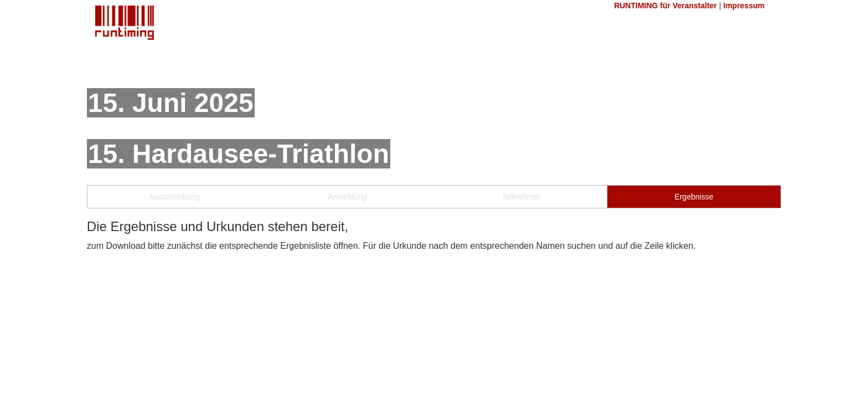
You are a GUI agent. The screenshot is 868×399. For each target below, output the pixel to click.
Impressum (744, 6)
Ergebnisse (694, 197)
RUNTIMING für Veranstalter (665, 6)
